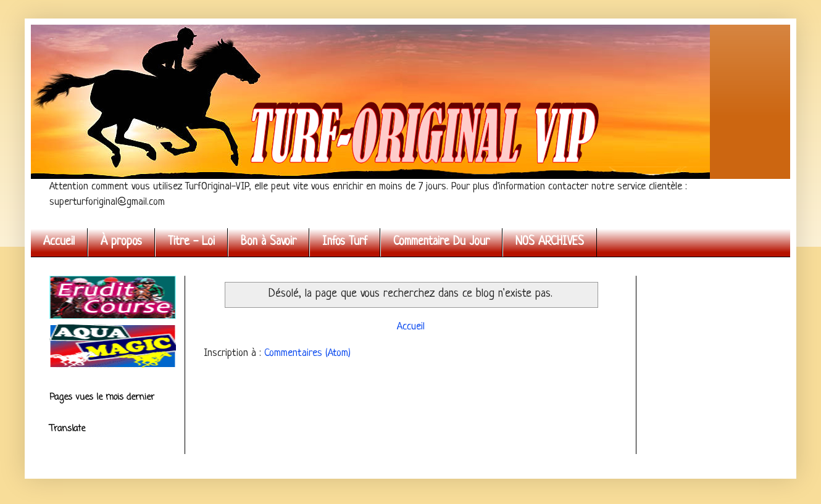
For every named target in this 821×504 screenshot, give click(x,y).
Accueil (59, 242)
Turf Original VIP (52, 39)
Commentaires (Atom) (307, 353)
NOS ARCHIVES (550, 242)
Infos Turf (345, 242)
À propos (121, 242)
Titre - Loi (191, 242)
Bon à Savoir (269, 242)
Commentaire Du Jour (441, 242)
